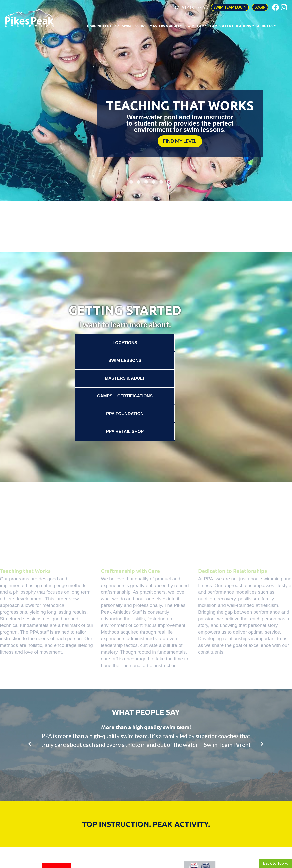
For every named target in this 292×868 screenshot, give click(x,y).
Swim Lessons (134, 26)
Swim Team (196, 26)
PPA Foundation (125, 414)
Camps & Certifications (232, 26)
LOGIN (260, 7)
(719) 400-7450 (192, 7)
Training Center (103, 26)
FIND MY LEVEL (180, 141)
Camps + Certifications (125, 396)
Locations (125, 343)
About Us (267, 26)
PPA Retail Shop (125, 432)
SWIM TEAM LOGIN (230, 7)
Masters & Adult (166, 26)
